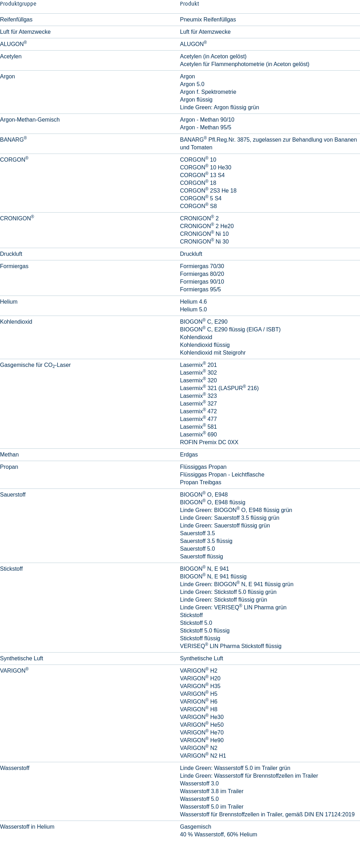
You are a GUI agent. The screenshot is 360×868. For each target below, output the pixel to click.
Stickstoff (191, 615)
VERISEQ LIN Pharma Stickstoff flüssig (231, 646)
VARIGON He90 (202, 740)
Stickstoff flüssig (200, 638)
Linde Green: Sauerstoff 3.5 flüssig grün (230, 518)
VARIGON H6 (199, 702)
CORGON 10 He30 (206, 167)
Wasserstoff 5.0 (199, 799)
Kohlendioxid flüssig (205, 345)
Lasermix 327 (198, 404)
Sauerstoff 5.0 (197, 549)
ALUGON (193, 44)
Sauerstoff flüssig (201, 556)
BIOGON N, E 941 (205, 569)
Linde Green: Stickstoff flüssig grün (224, 600)
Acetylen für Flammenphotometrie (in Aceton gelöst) (245, 64)
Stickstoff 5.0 (196, 623)
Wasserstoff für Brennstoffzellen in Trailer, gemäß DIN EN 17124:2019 (267, 814)
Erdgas (189, 455)
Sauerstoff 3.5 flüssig (206, 541)
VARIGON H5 (199, 694)
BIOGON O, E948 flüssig (213, 502)
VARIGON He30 (202, 717)
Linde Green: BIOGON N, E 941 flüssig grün (237, 584)
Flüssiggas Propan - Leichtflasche (222, 475)
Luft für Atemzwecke (205, 32)
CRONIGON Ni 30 (204, 242)
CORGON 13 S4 (202, 175)
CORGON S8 (198, 206)
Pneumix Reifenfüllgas (208, 20)
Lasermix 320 (198, 380)
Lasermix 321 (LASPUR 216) (219, 388)
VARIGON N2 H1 (203, 756)
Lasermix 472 (198, 411)
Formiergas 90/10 (202, 282)
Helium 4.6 (193, 302)
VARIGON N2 (199, 748)
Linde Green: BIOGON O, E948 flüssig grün (236, 510)
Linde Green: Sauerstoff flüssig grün (225, 526)
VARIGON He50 (202, 725)
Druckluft (191, 254)
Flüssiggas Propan (203, 467)
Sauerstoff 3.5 (197, 533)
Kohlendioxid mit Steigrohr (213, 353)
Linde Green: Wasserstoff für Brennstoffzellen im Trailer (249, 776)
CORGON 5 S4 (201, 198)
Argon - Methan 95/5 (206, 127)
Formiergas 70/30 (202, 266)
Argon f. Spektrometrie (208, 92)
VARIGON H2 (199, 671)
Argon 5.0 (192, 84)
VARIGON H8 (199, 709)
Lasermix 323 (198, 396)
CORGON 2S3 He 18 (208, 191)
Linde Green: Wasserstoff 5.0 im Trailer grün (235, 768)
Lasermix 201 (198, 365)
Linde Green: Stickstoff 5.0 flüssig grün (228, 592)
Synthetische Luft (202, 658)
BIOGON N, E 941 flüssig (213, 576)
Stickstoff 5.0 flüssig (205, 631)
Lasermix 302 (198, 373)
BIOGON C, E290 (204, 322)
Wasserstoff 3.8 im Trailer (212, 791)
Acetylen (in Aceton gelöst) (213, 56)
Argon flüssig (196, 100)
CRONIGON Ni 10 (204, 234)
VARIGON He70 (202, 733)
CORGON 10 (198, 160)
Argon (188, 76)
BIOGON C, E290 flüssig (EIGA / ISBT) (230, 329)
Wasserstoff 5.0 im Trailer (212, 807)
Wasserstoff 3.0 (199, 783)
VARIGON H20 (200, 678)
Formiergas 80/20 (202, 274)
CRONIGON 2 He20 (207, 226)
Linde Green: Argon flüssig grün (220, 107)
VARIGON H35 (200, 686)
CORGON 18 (198, 183)
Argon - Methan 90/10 (207, 120)
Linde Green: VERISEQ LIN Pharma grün (233, 607)
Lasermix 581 (198, 427)
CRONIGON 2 (199, 218)
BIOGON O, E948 (204, 495)
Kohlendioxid (196, 337)
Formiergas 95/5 (201, 289)
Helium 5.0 (193, 309)
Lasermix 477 (198, 419)
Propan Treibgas (201, 482)
